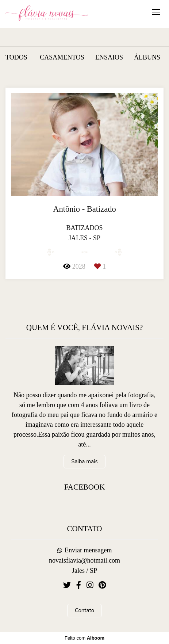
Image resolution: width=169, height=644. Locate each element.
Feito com (84, 638)
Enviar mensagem (88, 550)
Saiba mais (84, 461)
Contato (84, 610)
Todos (16, 57)
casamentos (62, 57)
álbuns (147, 57)
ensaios (109, 57)
